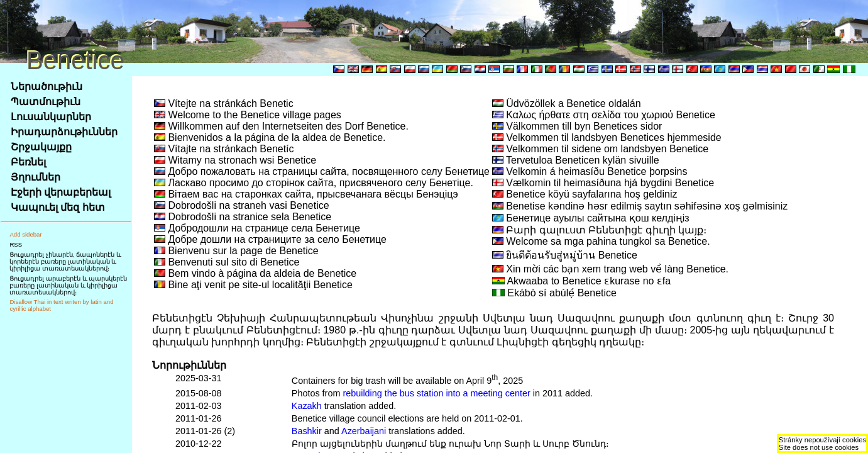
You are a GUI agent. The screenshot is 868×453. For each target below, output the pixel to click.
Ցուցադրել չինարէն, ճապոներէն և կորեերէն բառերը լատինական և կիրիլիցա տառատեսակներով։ (65, 261)
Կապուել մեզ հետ (58, 207)
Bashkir (307, 431)
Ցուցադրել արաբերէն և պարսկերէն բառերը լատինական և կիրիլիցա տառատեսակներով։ (68, 285)
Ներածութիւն (47, 87)
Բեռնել (28, 162)
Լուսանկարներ (51, 117)
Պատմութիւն (46, 102)
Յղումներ (36, 177)
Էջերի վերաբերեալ (61, 192)
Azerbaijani (364, 431)
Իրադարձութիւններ (64, 132)
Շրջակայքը (41, 147)
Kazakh (307, 406)
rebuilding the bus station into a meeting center (436, 393)
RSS (16, 244)
